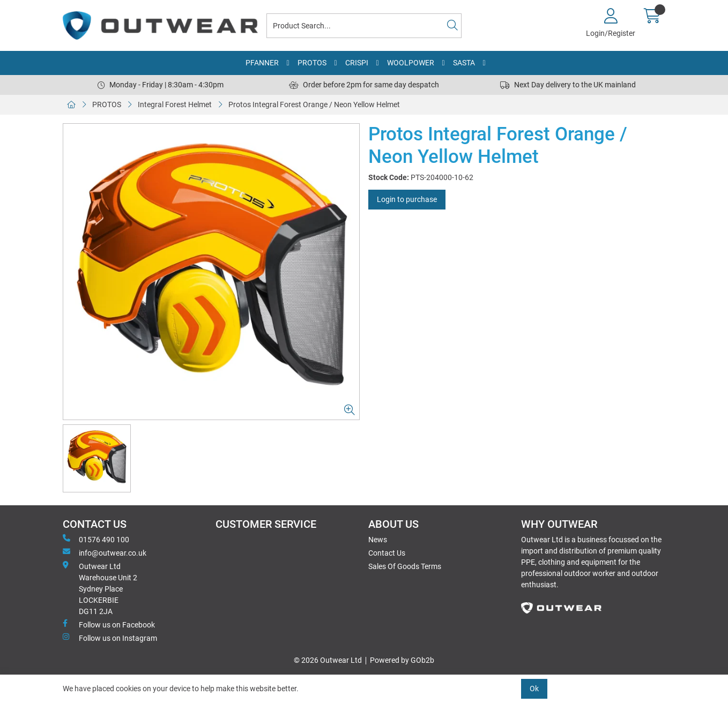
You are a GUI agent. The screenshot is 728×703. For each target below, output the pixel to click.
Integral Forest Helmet (175, 104)
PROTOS (312, 63)
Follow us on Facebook (109, 624)
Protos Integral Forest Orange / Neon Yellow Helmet (314, 104)
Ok (534, 689)
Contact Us (387, 553)
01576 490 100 (96, 539)
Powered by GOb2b (402, 660)
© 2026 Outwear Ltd (328, 660)
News (378, 540)
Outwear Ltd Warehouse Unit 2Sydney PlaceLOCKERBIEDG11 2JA (100, 588)
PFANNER (262, 63)
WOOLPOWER (411, 63)
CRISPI (357, 63)
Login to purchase (407, 199)
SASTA (464, 63)
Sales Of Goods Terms (405, 566)
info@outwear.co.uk (105, 552)
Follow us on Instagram (110, 638)
